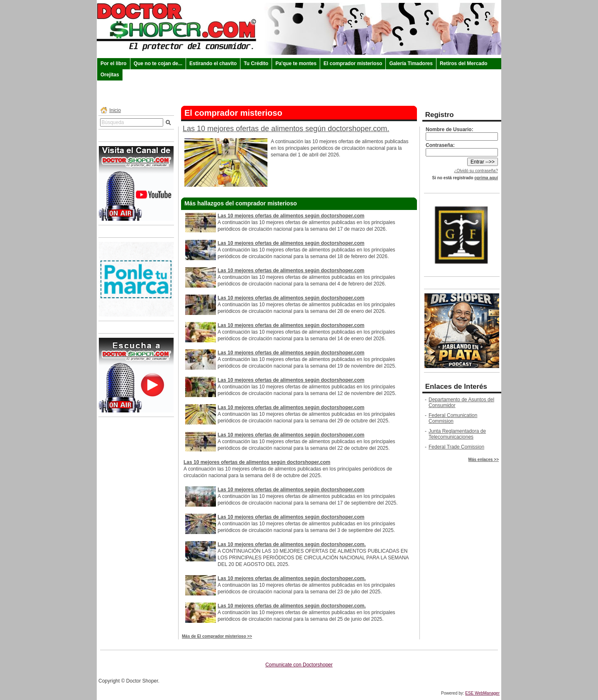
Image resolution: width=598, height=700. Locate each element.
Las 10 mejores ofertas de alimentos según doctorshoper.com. (286, 129)
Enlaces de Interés (456, 387)
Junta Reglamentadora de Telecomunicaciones (457, 434)
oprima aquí (486, 178)
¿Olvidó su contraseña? (476, 171)
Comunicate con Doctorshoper (299, 665)
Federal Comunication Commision (453, 418)
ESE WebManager (482, 693)
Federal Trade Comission (456, 447)
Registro (440, 115)
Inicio (115, 110)
